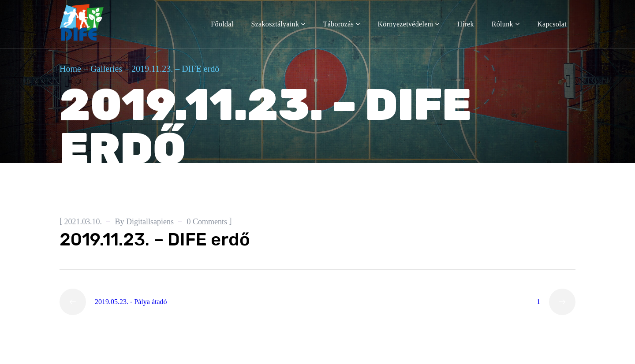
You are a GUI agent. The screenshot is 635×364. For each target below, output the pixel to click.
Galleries (106, 69)
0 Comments (207, 222)
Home (70, 69)
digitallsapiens (150, 222)
